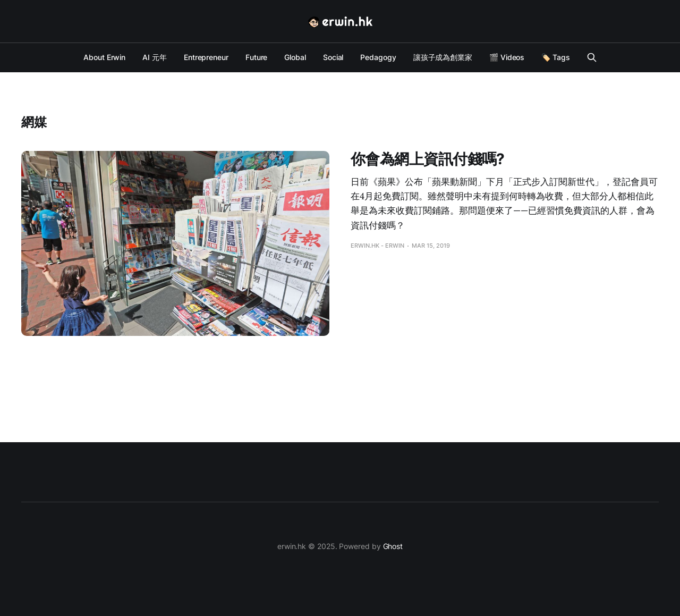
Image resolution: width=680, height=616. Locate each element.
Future (257, 57)
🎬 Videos (507, 57)
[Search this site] (592, 57)
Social (333, 57)
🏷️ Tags (556, 57)
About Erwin (104, 57)
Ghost (393, 546)
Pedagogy (378, 57)
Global (295, 57)
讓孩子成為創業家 (443, 57)
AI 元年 (155, 57)
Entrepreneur (206, 57)
